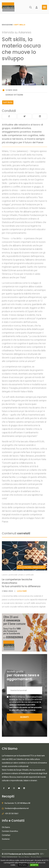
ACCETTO (34, 865)
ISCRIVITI (24, 717)
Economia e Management (31, 567)
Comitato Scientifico (10, 831)
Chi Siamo (6, 827)
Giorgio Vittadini (14, 95)
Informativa (23, 865)
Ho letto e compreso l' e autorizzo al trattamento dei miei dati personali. (26, 703)
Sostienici (6, 839)
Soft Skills (8, 102)
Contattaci (6, 835)
